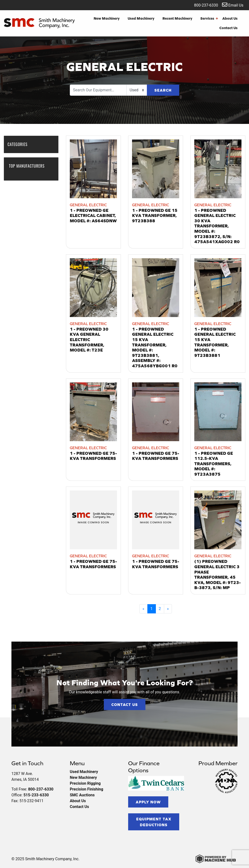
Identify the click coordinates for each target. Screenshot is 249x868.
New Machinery (107, 18)
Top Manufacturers (27, 168)
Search (163, 90)
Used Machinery (141, 18)
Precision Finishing (86, 789)
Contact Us (228, 28)
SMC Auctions (82, 795)
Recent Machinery (177, 18)
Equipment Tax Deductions (154, 822)
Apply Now (148, 802)
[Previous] (143, 609)
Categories (20, 144)
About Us (230, 18)
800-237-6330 (203, 5)
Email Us (233, 5)
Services (209, 19)
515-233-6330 (36, 795)
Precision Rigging (85, 783)
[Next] (168, 609)
